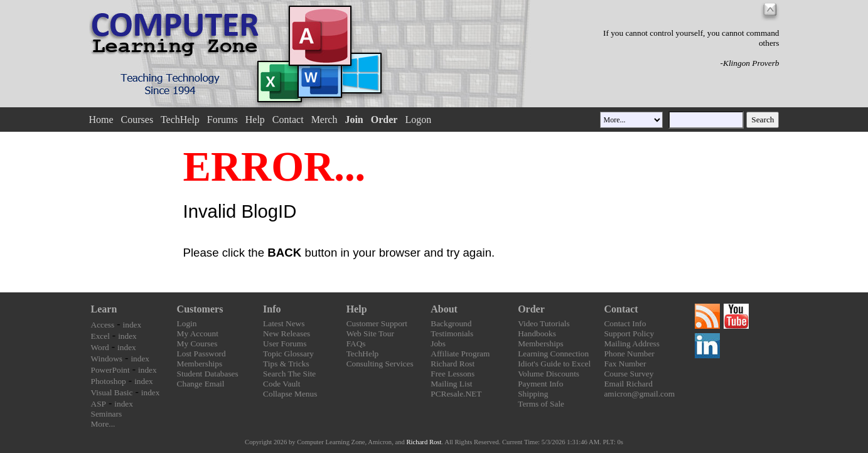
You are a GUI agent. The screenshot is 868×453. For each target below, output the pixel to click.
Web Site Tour (370, 333)
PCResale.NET (456, 394)
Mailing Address (631, 344)
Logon (418, 120)
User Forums (285, 344)
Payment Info (540, 384)
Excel (100, 336)
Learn (104, 309)
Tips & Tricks (286, 364)
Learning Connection (553, 354)
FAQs (356, 344)
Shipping (533, 394)
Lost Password (201, 354)
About (444, 309)
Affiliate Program (460, 354)
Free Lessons (453, 374)
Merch (324, 120)
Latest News (284, 323)
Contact (288, 120)
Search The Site (289, 374)
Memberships (200, 364)
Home (101, 120)
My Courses (197, 344)
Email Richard (628, 384)
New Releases (287, 333)
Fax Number (625, 364)
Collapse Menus (290, 394)
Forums (222, 120)
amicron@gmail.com (639, 394)
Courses (137, 120)
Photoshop (109, 381)
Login (187, 323)
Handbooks (537, 333)
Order (531, 309)
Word (100, 347)
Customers (200, 309)
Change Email (201, 384)
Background (451, 323)
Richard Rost (453, 364)
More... (103, 424)
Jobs (438, 344)
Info (272, 309)
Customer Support (377, 323)
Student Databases (208, 374)
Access (103, 325)
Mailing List (451, 384)
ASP (99, 404)
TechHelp (180, 120)
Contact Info (625, 323)
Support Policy (629, 333)
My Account (198, 333)
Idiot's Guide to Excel (554, 364)
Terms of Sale (541, 404)
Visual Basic (112, 392)
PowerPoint (110, 370)
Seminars (107, 414)
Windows (107, 359)
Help (255, 120)
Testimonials (452, 333)
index (132, 325)
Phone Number (629, 354)
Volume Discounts (549, 374)
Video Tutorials (544, 323)
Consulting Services (380, 364)
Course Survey (629, 374)
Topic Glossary (288, 354)
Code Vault (281, 384)
